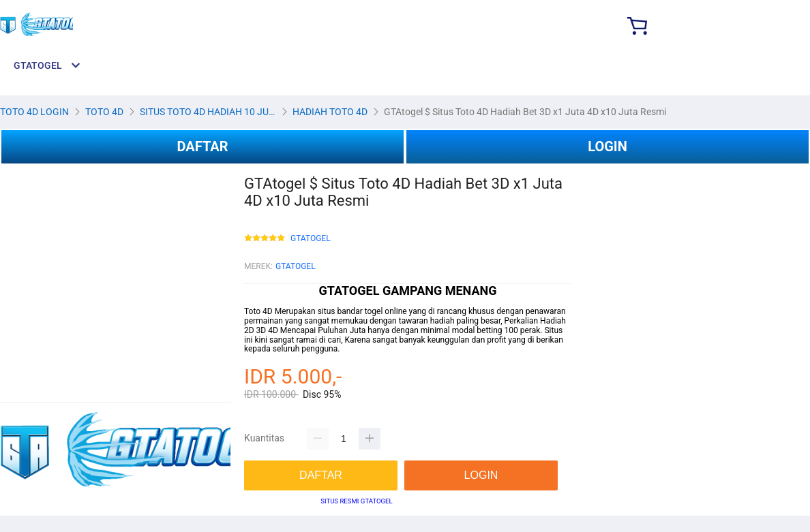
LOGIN (607, 146)
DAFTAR (202, 146)
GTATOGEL (311, 239)
